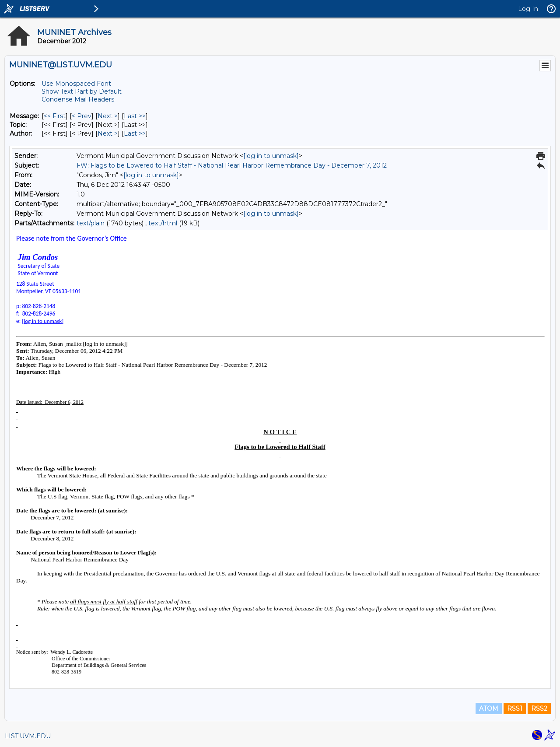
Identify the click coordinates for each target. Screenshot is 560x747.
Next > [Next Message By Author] (108, 133)
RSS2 (539, 708)
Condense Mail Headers (78, 99)
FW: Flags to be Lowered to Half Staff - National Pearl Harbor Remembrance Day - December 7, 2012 (232, 165)
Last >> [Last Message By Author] (135, 133)
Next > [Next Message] (108, 116)
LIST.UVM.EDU (28, 736)
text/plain (91, 223)
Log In (528, 9)
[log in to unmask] (271, 156)
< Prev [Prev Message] (82, 116)
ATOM (489, 708)
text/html (163, 223)
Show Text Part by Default (82, 91)
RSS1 (515, 708)
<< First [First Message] (55, 116)
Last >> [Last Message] (135, 116)
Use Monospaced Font (76, 84)
